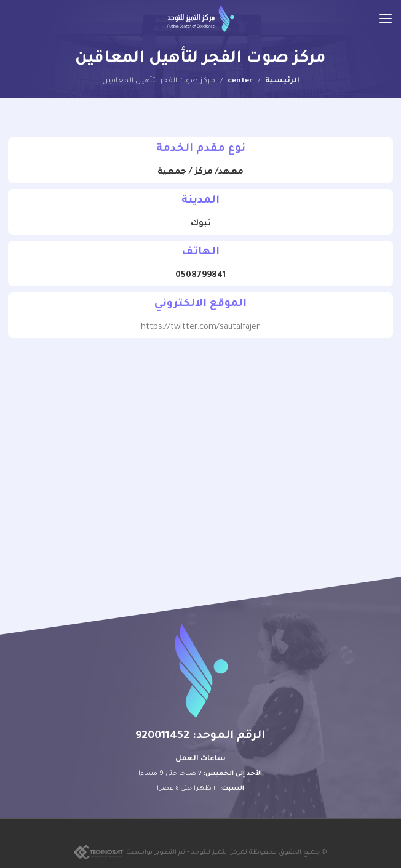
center (240, 81)
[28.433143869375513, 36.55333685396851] (200, 444)
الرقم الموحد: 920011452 (200, 736)
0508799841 (200, 275)
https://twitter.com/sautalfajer (200, 327)
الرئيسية (282, 81)
